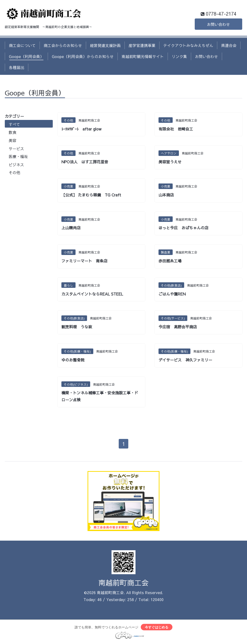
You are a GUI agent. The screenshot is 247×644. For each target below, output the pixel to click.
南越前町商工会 (123, 582)
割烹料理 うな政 (77, 327)
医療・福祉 (18, 156)
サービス (16, 148)
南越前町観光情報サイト (143, 56)
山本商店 (166, 195)
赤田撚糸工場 (170, 261)
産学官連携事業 (142, 45)
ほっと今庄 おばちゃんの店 (183, 228)
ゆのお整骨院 (73, 360)
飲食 (12, 132)
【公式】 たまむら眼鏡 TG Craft (91, 195)
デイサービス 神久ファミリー (185, 360)
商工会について (22, 45)
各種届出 (17, 67)
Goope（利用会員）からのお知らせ (83, 56)
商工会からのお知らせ (63, 45)
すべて (14, 124)
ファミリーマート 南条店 (84, 261)
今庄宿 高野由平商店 (178, 327)
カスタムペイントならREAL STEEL (92, 294)
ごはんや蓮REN (172, 294)
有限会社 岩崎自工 (176, 129)
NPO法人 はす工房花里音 (85, 162)
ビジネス (16, 165)
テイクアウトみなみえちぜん (188, 45)
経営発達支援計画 (105, 45)
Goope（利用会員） (26, 56)
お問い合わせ (218, 24)
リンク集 (179, 56)
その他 (14, 172)
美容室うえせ (170, 162)
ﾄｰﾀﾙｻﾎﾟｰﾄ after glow (81, 129)
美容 (12, 140)
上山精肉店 (71, 228)
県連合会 (229, 45)
